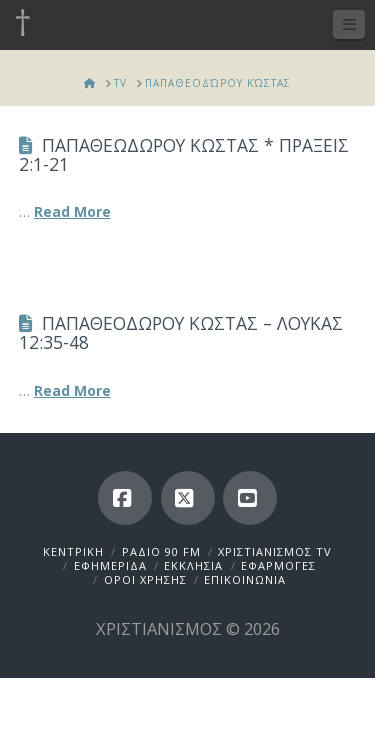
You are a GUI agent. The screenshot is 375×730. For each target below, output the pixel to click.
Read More (72, 211)
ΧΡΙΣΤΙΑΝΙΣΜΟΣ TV (275, 551)
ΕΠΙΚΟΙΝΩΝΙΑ (245, 579)
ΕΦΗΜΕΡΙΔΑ (110, 565)
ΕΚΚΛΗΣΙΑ (193, 565)
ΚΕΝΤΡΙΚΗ (73, 551)
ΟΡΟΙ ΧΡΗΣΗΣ (145, 579)
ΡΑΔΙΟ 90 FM (161, 551)
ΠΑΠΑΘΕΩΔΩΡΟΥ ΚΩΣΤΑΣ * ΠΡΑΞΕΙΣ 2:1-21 (184, 154)
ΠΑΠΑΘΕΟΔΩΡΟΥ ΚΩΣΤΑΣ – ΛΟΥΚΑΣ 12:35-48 (181, 332)
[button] (349, 24)
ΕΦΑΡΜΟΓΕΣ (278, 565)
